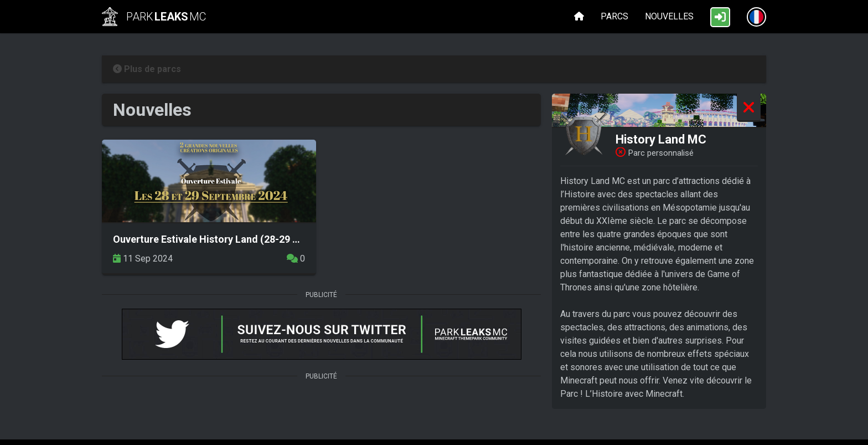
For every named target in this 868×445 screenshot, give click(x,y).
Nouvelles (669, 16)
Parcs (614, 16)
